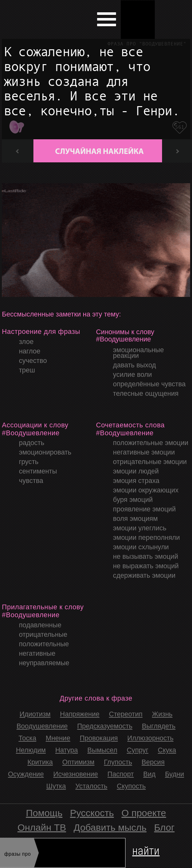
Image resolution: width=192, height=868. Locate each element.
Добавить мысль (110, 827)
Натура (67, 750)
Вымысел (102, 750)
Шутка (56, 786)
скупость (131, 786)
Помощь (44, 813)
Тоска (27, 738)
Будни (174, 774)
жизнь (162, 714)
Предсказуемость (105, 726)
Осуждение (26, 774)
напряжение (80, 714)
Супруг (138, 750)
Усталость (91, 786)
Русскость (92, 813)
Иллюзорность (150, 738)
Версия (153, 762)
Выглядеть (159, 726)
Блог (164, 827)
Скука (167, 750)
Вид (149, 774)
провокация (99, 738)
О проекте (144, 813)
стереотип (126, 714)
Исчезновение (76, 774)
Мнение (58, 738)
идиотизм (35, 714)
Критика (40, 762)
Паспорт (121, 774)
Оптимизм (78, 762)
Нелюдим (31, 750)
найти (146, 850)
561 (179, 127)
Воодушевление (42, 726)
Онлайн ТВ (42, 827)
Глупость (118, 762)
